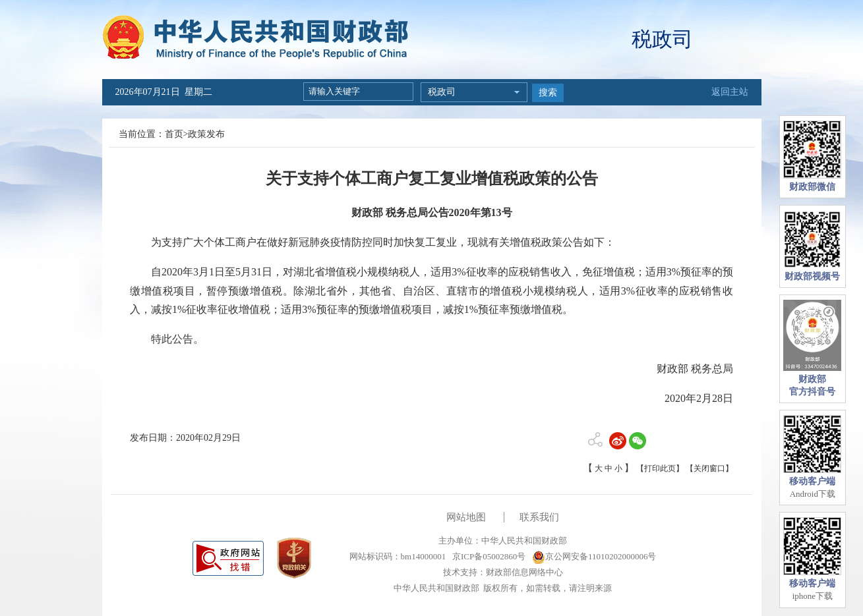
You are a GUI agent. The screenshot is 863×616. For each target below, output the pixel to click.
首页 (174, 134)
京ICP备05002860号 (488, 556)
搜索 (548, 93)
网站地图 (466, 517)
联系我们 (539, 517)
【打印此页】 (660, 468)
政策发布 (206, 134)
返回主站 (730, 92)
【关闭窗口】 (709, 468)
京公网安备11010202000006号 (594, 556)
